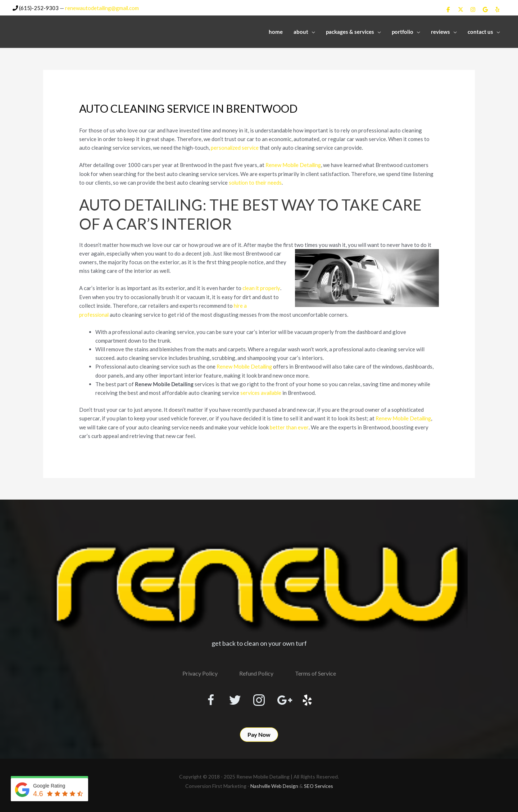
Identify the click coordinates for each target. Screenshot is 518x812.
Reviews (440, 31)
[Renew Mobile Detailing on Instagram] (473, 9)
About (301, 31)
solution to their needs (256, 181)
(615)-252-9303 (36, 8)
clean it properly (262, 287)
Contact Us (480, 31)
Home (276, 31)
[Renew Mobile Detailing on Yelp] (497, 9)
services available (262, 391)
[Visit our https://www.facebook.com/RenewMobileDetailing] (207, 698)
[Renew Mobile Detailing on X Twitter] (460, 9)
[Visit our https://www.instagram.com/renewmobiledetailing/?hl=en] (259, 698)
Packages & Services (350, 31)
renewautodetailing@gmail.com (103, 8)
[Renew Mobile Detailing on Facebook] (448, 9)
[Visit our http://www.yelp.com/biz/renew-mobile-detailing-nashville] (311, 698)
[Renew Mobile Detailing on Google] (485, 9)
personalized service (235, 147)
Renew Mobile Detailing (294, 164)
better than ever (289, 425)
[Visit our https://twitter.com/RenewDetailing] (233, 698)
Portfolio (403, 31)
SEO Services (319, 785)
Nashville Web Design (274, 785)
